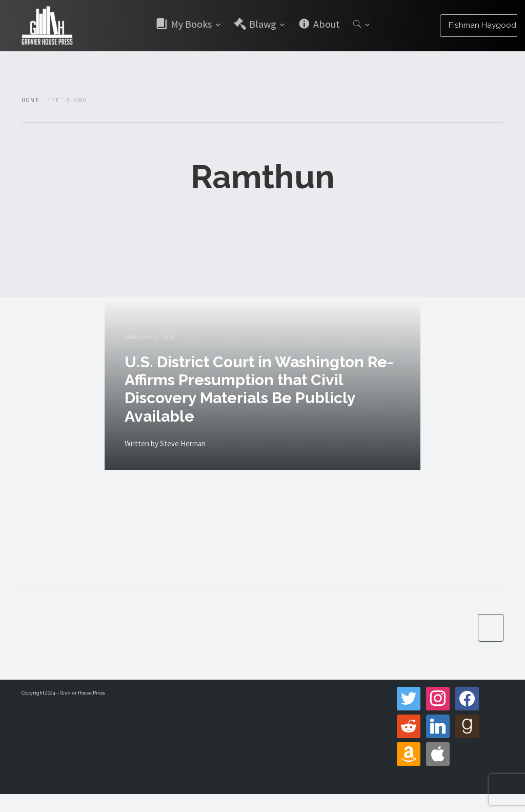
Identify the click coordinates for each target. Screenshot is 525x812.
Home (31, 100)
